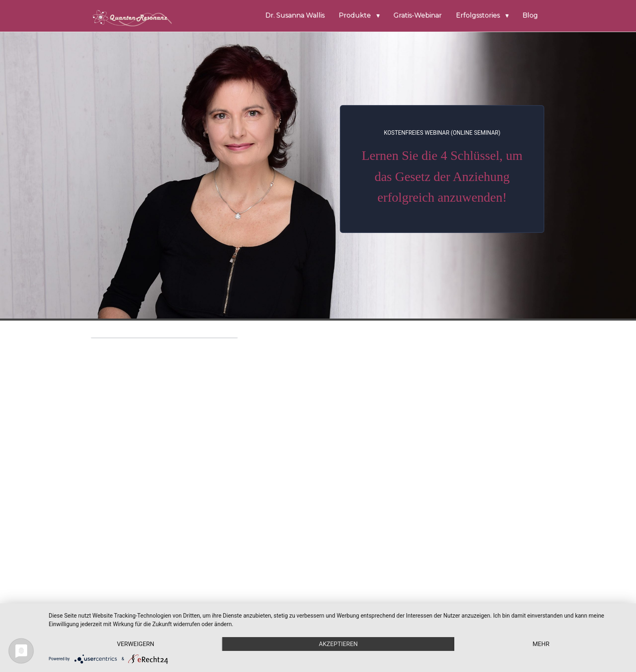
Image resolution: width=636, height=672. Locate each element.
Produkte (355, 15)
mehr (541, 644)
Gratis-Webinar (418, 15)
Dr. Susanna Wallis (295, 15)
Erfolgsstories (478, 15)
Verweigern (135, 644)
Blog (530, 15)
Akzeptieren (338, 644)
